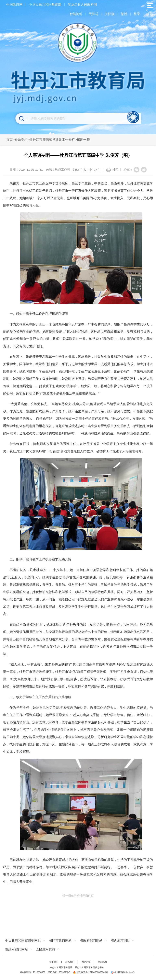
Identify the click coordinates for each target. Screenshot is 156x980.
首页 (9, 140)
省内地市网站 (120, 941)
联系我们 (70, 962)
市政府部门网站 (16, 949)
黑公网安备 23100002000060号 (90, 972)
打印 (115, 170)
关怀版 (110, 14)
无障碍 (94, 14)
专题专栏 (21, 140)
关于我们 (54, 962)
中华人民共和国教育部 (45, 5)
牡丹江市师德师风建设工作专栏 (52, 140)
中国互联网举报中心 (123, 972)
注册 (150, 14)
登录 (137, 14)
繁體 (124, 14)
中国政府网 (14, 5)
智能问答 (76, 14)
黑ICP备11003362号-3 (59, 972)
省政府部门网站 (91, 941)
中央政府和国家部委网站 (23, 941)
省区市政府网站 (60, 941)
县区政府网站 (46, 949)
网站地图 (102, 962)
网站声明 (86, 962)
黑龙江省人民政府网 (82, 5)
